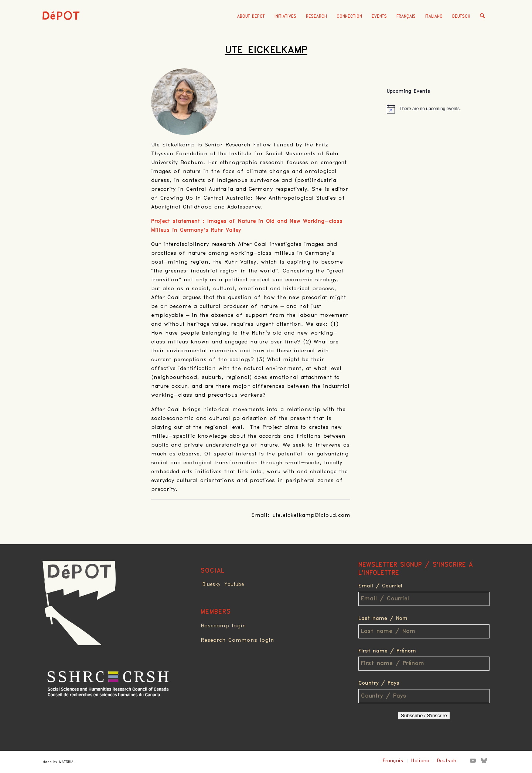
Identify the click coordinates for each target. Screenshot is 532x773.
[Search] (482, 17)
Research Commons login (237, 640)
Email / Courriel (380, 586)
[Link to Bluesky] (484, 760)
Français (406, 16)
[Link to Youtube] (473, 760)
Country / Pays (379, 683)
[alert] (438, 109)
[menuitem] (251, 17)
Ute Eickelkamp (266, 50)
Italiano (434, 16)
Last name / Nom (383, 618)
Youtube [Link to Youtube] (234, 584)
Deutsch (461, 16)
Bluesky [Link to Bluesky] (212, 584)
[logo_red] (61, 28)
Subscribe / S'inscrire (424, 716)
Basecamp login (223, 626)
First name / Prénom (387, 651)
